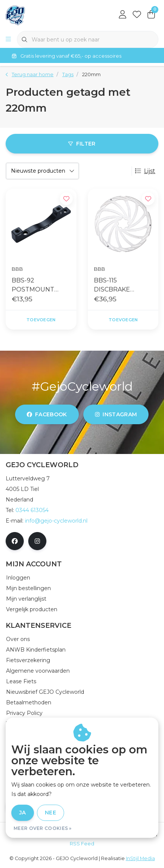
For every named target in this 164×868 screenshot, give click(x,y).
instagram (116, 414)
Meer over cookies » (43, 828)
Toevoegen (41, 320)
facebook (47, 414)
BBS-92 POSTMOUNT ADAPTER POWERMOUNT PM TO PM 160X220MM (37, 285)
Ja (23, 813)
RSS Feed (82, 844)
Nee (51, 813)
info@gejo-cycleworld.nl (56, 521)
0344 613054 (32, 510)
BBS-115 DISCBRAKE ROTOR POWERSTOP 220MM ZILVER (117, 285)
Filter (82, 144)
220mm (91, 74)
